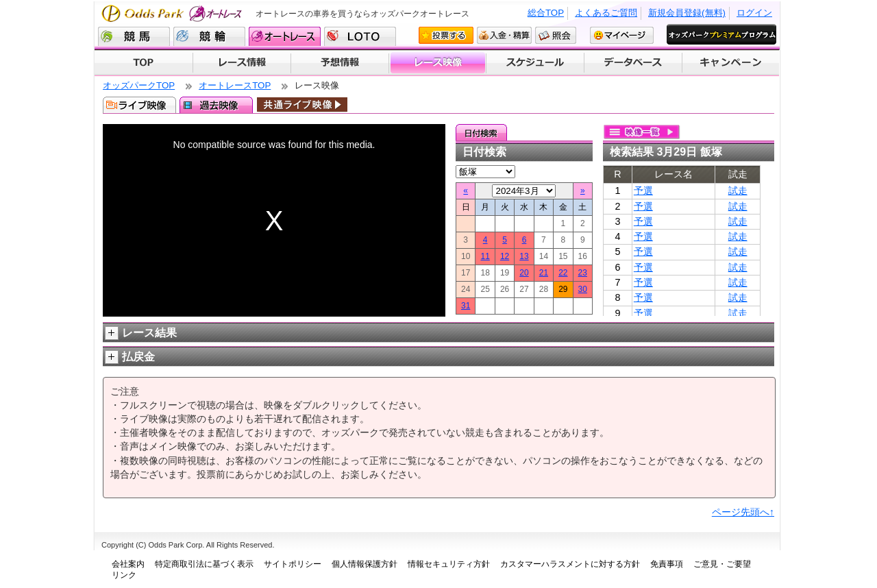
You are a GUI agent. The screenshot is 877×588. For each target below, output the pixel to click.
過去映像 (216, 105)
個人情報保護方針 (365, 564)
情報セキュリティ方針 (449, 564)
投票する (446, 35)
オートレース (285, 36)
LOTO (360, 36)
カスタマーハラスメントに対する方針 (570, 564)
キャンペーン (731, 63)
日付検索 (481, 132)
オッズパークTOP (139, 85)
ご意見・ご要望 (722, 564)
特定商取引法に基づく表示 (204, 564)
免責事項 (667, 564)
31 (466, 306)
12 (505, 256)
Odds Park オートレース (173, 13)
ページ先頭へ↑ (743, 512)
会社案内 (128, 564)
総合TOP (546, 13)
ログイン (754, 13)
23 (583, 273)
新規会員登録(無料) (687, 13)
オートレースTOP (235, 85)
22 (563, 273)
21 (544, 273)
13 (524, 256)
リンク (124, 575)
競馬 (134, 36)
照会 (556, 35)
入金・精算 (504, 35)
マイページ (622, 35)
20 (524, 273)
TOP (144, 63)
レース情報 (242, 63)
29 (563, 289)
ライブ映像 (139, 105)
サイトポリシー (293, 564)
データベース (633, 63)
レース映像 (437, 63)
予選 (643, 191)
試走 (738, 191)
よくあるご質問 (606, 13)
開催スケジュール (535, 63)
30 (583, 289)
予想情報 (339, 63)
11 (485, 256)
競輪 (209, 36)
